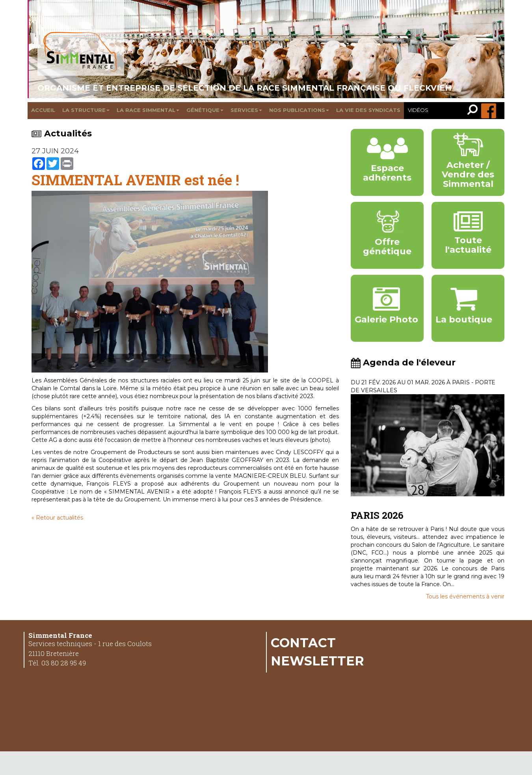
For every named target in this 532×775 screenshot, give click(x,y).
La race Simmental (148, 110)
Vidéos (418, 110)
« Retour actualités (57, 518)
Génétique (205, 110)
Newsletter (317, 661)
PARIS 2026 (377, 515)
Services (246, 110)
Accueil (43, 110)
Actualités (62, 133)
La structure (86, 110)
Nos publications (299, 110)
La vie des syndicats (368, 110)
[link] (474, 111)
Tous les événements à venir (465, 596)
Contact (303, 643)
